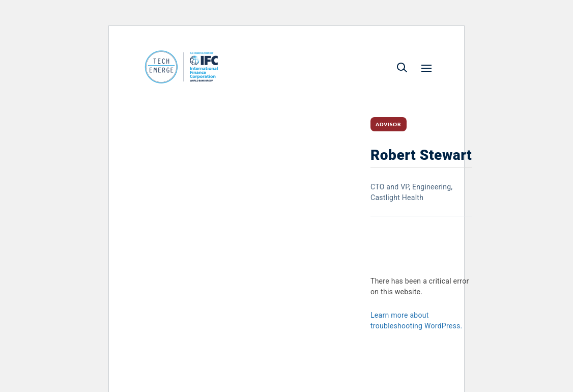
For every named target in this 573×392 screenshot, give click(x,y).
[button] (402, 67)
